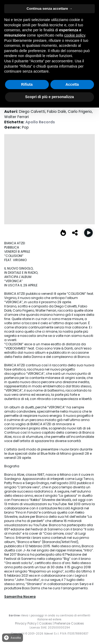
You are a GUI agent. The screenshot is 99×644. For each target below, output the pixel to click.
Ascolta (12, 638)
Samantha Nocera (20, 597)
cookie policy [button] (75, 35)
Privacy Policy (26, 623)
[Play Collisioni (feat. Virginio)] (88, 233)
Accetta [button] (72, 84)
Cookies (46, 623)
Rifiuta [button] (27, 84)
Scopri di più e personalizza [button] (49, 97)
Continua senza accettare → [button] (49, 9)
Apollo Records (40, 122)
